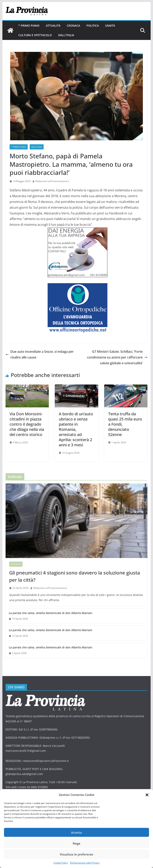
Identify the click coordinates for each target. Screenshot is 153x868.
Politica (93, 26)
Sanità (110, 26)
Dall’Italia (66, 35)
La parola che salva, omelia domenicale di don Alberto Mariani (51, 613)
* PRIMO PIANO (29, 26)
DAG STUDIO (39, 787)
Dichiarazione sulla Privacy (85, 863)
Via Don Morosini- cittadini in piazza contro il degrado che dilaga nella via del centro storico (27, 424)
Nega (76, 843)
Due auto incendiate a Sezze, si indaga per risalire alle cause (40, 354)
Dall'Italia (37, 147)
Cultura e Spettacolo (35, 35)
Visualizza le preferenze (76, 854)
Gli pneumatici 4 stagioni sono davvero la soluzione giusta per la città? (75, 576)
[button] (147, 795)
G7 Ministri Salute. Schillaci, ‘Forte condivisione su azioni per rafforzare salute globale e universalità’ (117, 357)
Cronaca (73, 26)
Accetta (76, 832)
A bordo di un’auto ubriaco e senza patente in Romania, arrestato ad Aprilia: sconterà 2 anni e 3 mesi (76, 429)
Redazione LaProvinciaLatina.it (52, 181)
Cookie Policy (61, 863)
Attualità (53, 26)
